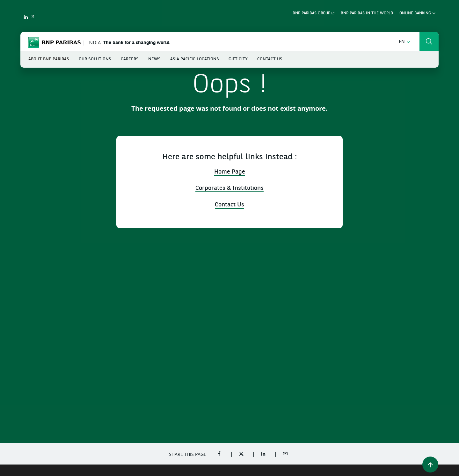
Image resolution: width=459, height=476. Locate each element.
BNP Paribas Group (311, 13)
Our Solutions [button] (95, 59)
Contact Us (270, 59)
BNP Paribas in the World (367, 13)
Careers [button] (130, 59)
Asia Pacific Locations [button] (195, 59)
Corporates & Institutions (229, 188)
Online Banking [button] (417, 13)
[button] (404, 42)
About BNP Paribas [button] (49, 59)
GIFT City (238, 59)
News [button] (154, 59)
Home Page (230, 172)
